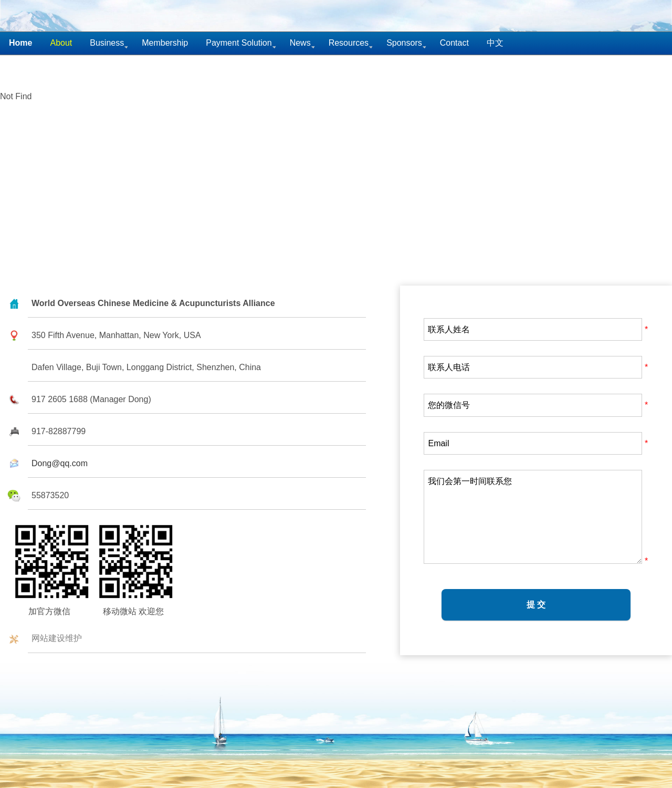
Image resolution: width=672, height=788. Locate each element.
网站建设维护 (57, 638)
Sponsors (404, 43)
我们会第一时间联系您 (533, 517)
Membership (165, 43)
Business (107, 43)
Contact (454, 43)
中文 (495, 43)
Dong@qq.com (60, 463)
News (300, 43)
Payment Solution (239, 43)
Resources (349, 43)
